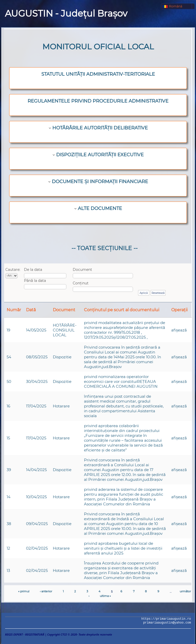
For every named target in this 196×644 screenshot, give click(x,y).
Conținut (81, 283)
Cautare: (13, 270)
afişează (179, 330)
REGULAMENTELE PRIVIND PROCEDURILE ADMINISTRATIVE (98, 101)
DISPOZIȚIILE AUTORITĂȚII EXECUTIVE (100, 155)
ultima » (105, 596)
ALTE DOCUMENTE (100, 208)
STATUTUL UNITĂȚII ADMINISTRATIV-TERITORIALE (98, 74)
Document (82, 270)
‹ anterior (46, 591)
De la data (33, 270)
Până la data (35, 281)
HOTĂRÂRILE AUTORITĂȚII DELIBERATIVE (100, 128)
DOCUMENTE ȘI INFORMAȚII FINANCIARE (100, 182)
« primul (24, 591)
